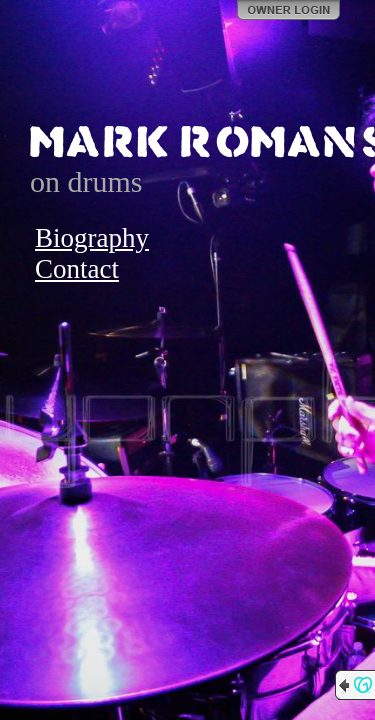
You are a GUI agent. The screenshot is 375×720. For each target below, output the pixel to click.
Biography (92, 238)
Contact (77, 269)
